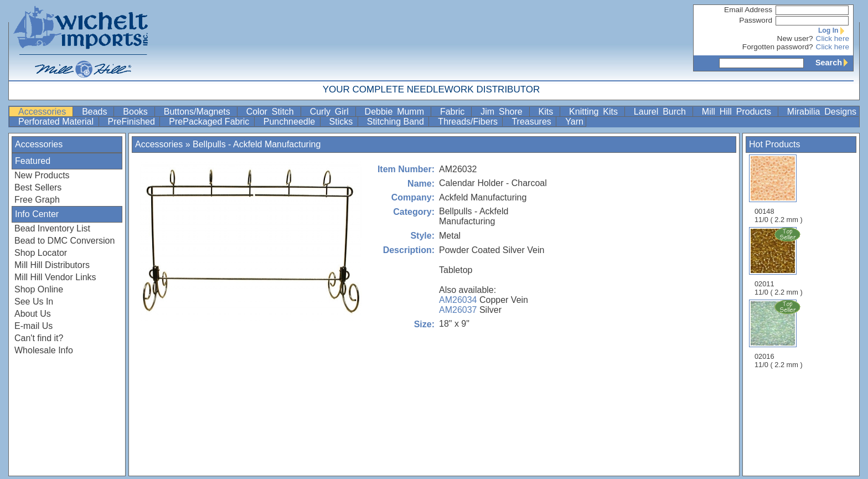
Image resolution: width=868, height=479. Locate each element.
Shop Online (39, 289)
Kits (548, 112)
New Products (42, 175)
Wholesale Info (44, 350)
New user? (795, 38)
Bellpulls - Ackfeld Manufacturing (257, 144)
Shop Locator (41, 253)
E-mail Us (33, 326)
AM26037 (458, 310)
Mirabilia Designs (822, 112)
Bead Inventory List (52, 228)
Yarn (574, 122)
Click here (833, 38)
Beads (97, 112)
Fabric (454, 112)
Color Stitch (272, 112)
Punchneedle (291, 122)
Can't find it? (39, 338)
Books (137, 112)
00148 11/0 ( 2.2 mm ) (779, 189)
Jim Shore (503, 112)
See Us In (34, 302)
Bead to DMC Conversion (64, 241)
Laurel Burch (662, 112)
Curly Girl (332, 112)
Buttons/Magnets (199, 112)
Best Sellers (38, 187)
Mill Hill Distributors (52, 265)
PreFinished (133, 122)
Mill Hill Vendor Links (55, 277)
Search (834, 63)
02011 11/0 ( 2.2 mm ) (779, 261)
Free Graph (37, 200)
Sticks (342, 122)
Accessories (44, 112)
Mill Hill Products (739, 112)
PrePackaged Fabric (210, 122)
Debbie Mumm (397, 112)
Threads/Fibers (469, 122)
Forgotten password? (778, 47)
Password (756, 20)
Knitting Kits (596, 112)
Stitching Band (397, 122)
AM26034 (458, 300)
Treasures (533, 122)
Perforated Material (57, 122)
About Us (33, 314)
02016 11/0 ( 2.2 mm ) (779, 334)
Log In (834, 30)
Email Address (748, 10)
